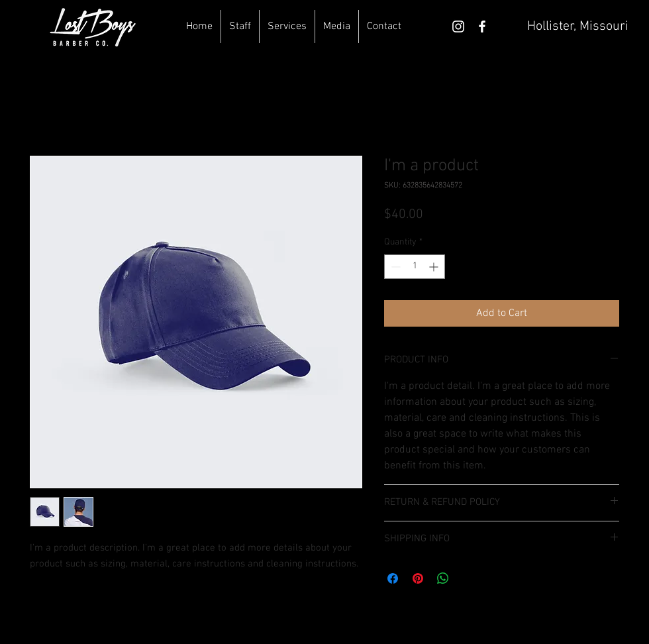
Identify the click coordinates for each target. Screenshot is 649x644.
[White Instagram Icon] (458, 27)
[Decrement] (394, 267)
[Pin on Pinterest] (418, 578)
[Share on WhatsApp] (443, 578)
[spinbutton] (415, 267)
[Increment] (435, 267)
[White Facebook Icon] (482, 27)
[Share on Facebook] (393, 578)
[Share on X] (468, 578)
